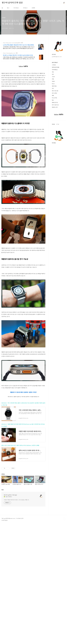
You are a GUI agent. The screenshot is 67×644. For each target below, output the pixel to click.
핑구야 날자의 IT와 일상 (12, 3)
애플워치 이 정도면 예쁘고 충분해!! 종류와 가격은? (23, 412)
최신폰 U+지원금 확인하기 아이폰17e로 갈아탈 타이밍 (18, 55)
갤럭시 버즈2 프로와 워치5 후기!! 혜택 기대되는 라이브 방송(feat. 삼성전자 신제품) (20, 485)
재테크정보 (54, 86)
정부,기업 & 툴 (55, 91)
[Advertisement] (23, 280)
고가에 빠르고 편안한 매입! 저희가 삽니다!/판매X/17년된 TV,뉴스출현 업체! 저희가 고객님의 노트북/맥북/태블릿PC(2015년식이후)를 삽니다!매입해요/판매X (19, 48)
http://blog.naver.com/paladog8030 (12, 43)
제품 (53, 95)
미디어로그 (16, 8)
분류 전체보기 (55, 62)
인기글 (58, 124)
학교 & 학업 (54, 98)
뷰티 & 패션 (54, 93)
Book (53, 84)
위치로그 (25, 8)
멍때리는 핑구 (55, 107)
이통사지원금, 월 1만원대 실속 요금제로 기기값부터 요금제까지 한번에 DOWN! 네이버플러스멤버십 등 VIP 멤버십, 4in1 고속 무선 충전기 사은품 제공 (19, 58)
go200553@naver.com (57, 57)
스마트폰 (54, 65)
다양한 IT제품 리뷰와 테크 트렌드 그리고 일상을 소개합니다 (16, 586)
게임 (53, 72)
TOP (64, 605)
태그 (8, 8)
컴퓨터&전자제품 (56, 67)
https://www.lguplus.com (9, 53)
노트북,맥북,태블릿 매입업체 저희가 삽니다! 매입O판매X (18, 45)
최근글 (53, 124)
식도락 (53, 77)
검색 (61, 3)
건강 (53, 88)
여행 (53, 79)
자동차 (53, 81)
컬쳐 (53, 74)
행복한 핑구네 (55, 102)
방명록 (33, 8)
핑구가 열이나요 (55, 105)
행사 (53, 100)
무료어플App (55, 70)
